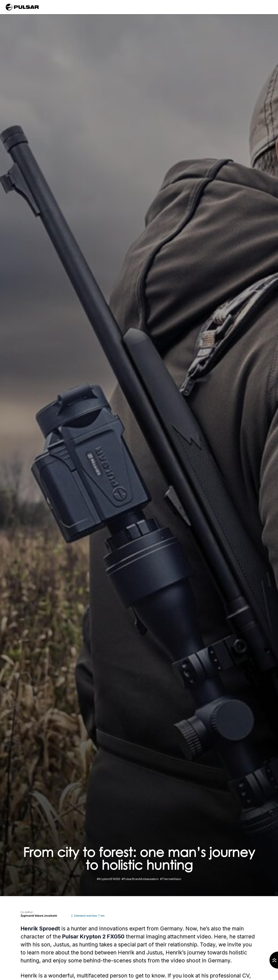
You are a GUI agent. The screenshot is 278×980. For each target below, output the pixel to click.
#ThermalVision (171, 879)
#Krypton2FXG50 (109, 879)
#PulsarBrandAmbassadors (140, 879)
